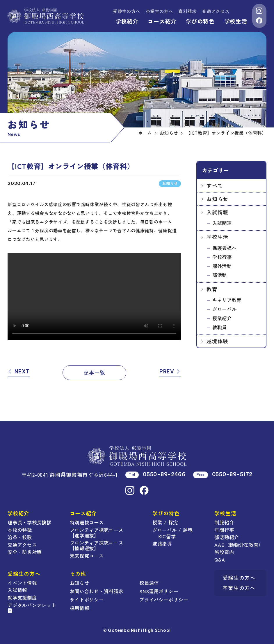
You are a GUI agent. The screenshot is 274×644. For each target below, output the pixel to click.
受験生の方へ (127, 11)
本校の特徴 (20, 530)
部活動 (220, 275)
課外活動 (222, 266)
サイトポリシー (87, 600)
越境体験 (217, 341)
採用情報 (80, 608)
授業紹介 (222, 318)
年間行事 (224, 530)
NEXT (18, 372)
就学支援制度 (22, 598)
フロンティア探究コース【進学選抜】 (97, 533)
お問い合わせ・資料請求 (97, 591)
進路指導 (162, 544)
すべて (215, 185)
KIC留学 (167, 536)
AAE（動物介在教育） (239, 545)
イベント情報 (22, 583)
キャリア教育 (227, 300)
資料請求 (187, 11)
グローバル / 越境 (172, 530)
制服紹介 (224, 522)
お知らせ (217, 199)
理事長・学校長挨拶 (29, 522)
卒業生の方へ (159, 11)
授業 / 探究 (165, 522)
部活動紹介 (227, 537)
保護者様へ (225, 248)
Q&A (220, 560)
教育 (212, 289)
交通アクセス (216, 11)
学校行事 (222, 257)
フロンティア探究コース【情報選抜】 (97, 545)
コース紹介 (162, 21)
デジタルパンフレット (32, 607)
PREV (170, 372)
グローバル (225, 309)
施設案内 (224, 552)
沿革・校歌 (20, 537)
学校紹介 (127, 21)
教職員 (220, 327)
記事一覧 (94, 373)
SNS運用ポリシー (159, 591)
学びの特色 (200, 21)
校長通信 (149, 583)
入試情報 (217, 212)
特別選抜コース (87, 522)
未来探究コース (87, 556)
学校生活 (236, 21)
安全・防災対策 (25, 552)
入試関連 (222, 223)
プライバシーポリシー (164, 600)
